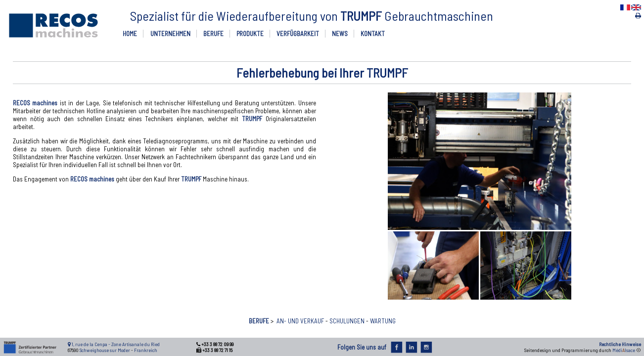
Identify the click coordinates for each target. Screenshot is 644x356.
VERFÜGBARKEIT (298, 34)
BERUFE (213, 34)
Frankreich (146, 350)
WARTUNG (383, 321)
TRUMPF (252, 119)
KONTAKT (373, 34)
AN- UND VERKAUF (300, 321)
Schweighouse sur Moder (105, 350)
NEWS (340, 34)
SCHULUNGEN (347, 321)
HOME (130, 34)
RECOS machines (35, 103)
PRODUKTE (250, 34)
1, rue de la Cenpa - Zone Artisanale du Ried (116, 344)
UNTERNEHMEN (170, 34)
